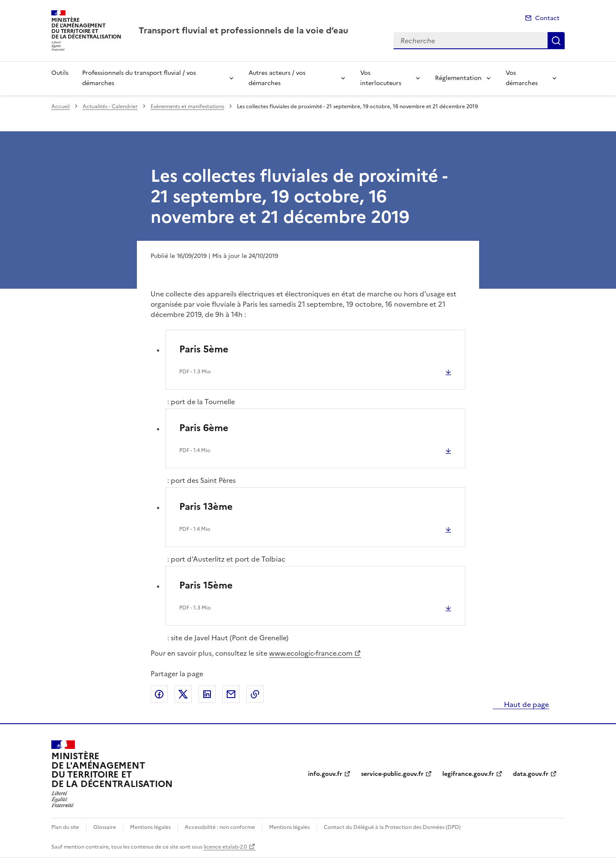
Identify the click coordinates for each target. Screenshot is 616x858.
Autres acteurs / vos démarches (277, 78)
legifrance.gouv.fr (468, 774)
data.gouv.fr (531, 774)
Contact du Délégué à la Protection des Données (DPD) (392, 827)
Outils (60, 73)
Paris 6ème (204, 428)
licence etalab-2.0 (225, 847)
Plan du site (65, 827)
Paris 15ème (206, 585)
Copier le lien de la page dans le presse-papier (255, 694)
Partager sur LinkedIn (207, 694)
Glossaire (105, 827)
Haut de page (526, 704)
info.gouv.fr (325, 774)
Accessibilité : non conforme (220, 827)
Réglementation (458, 78)
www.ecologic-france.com (311, 653)
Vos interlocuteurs (381, 78)
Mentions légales (150, 827)
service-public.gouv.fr (392, 774)
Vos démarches (522, 78)
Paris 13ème (206, 507)
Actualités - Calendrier (110, 107)
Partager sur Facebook (159, 694)
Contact (547, 18)
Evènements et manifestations (187, 107)
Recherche (556, 41)
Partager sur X (183, 694)
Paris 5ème (204, 349)
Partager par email (231, 694)
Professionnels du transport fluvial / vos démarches (139, 78)
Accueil (61, 107)
